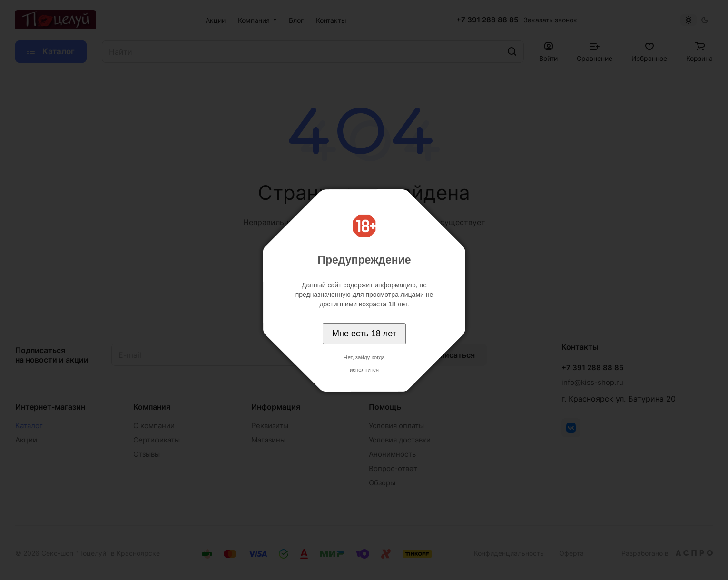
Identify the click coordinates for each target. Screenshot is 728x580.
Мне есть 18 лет (364, 334)
